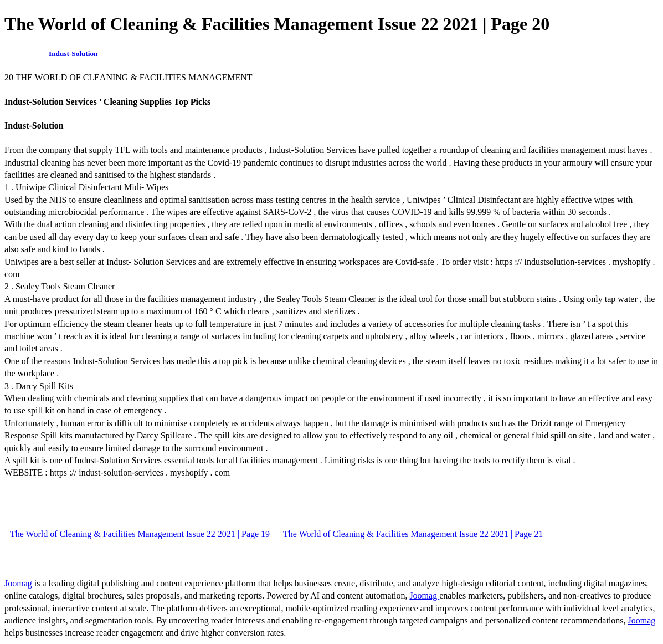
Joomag (19, 583)
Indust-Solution (73, 53)
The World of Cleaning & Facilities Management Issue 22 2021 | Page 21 (413, 534)
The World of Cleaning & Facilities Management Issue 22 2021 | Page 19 (140, 534)
